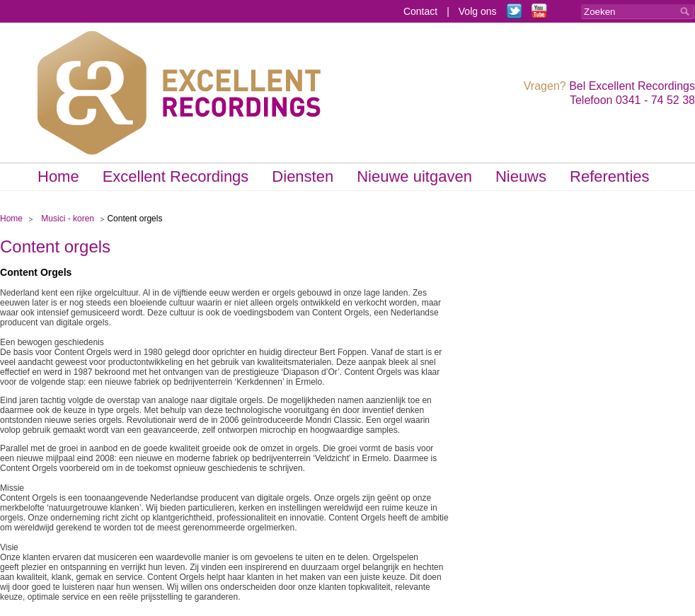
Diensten (303, 176)
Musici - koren (68, 219)
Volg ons (478, 11)
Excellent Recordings (176, 176)
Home (58, 176)
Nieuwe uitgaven (414, 176)
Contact (420, 11)
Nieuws (521, 176)
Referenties (610, 176)
